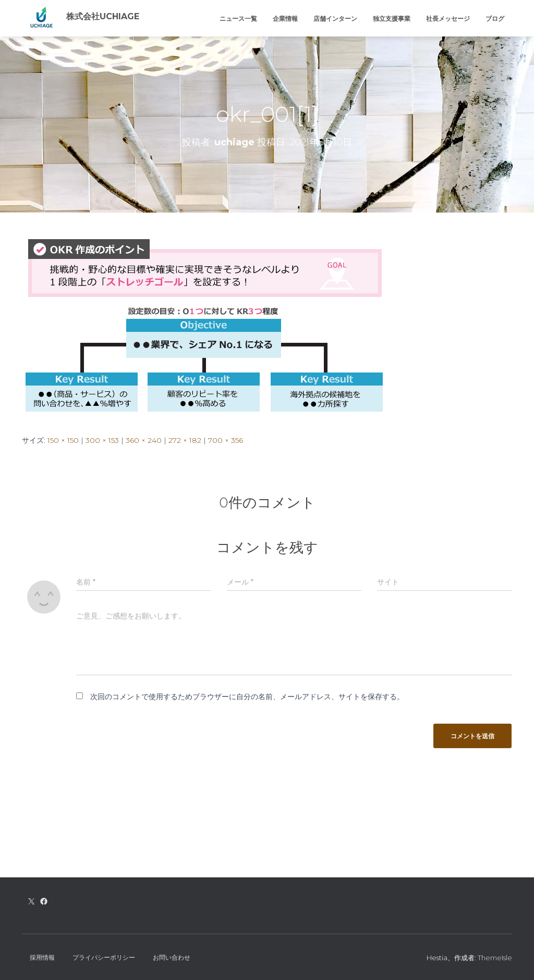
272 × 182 (185, 440)
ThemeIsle (495, 958)
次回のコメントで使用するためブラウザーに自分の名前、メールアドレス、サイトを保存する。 (247, 697)
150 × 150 (63, 440)
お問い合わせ (172, 957)
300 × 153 (102, 440)
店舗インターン (335, 18)
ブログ (495, 18)
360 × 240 (144, 440)
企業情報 (285, 18)
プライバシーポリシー (104, 957)
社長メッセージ (448, 18)
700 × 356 (226, 440)
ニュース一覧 (238, 18)
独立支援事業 (392, 18)
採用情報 (42, 957)
